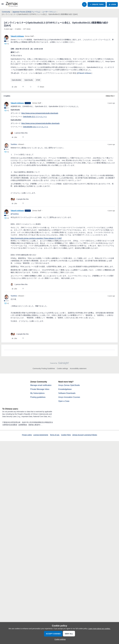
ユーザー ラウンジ (49, 12)
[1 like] (19, 133)
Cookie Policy (66, 435)
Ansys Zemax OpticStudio (69, 385)
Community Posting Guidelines (44, 368)
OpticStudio (29, 80)
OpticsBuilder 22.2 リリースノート (36, 127)
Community (6, 12)
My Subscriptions (37, 393)
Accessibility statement (78, 368)
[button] (3, 5)
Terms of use (55, 435)
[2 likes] (20, 199)
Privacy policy (27, 435)
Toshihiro (14, 144)
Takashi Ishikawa (17, 36)
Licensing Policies (90, 435)
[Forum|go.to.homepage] (12, 4)
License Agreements (41, 435)
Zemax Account (78, 435)
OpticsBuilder (17, 80)
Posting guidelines (38, 397)
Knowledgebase (65, 389)
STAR (38, 80)
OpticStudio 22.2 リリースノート (35, 117)
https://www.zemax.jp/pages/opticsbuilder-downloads (40, 123)
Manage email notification (41, 385)
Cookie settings (62, 368)
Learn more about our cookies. (99, 629)
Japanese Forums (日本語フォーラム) (26, 12)
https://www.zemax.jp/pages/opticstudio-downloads (40, 113)
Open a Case (64, 401)
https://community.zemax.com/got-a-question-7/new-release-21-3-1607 (36, 238)
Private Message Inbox (40, 389)
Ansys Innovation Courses (69, 397)
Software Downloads (67, 393)
